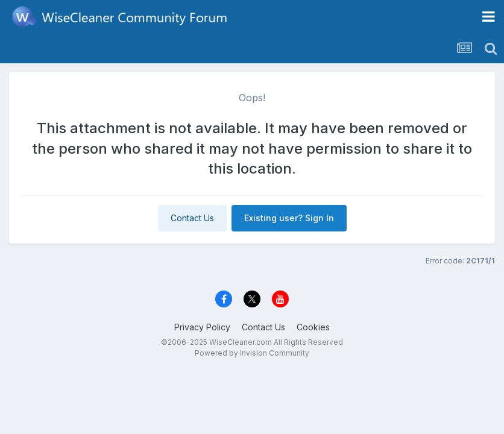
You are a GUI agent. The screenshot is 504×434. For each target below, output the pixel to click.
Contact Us (192, 218)
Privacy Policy (202, 327)
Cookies (313, 327)
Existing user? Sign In (289, 218)
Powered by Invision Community (252, 353)
